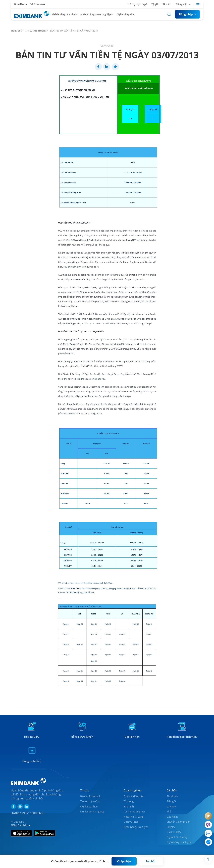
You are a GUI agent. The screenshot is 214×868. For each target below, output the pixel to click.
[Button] (187, 14)
